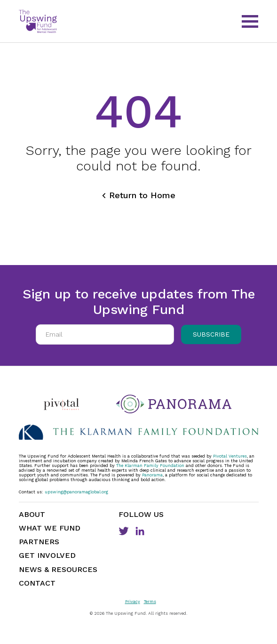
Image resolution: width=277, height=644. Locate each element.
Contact (37, 583)
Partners (39, 542)
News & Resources (58, 569)
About (32, 514)
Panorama (152, 475)
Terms (150, 602)
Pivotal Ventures (230, 456)
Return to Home (142, 195)
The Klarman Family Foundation (150, 466)
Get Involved (47, 555)
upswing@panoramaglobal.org (76, 492)
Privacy (133, 602)
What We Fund (50, 528)
